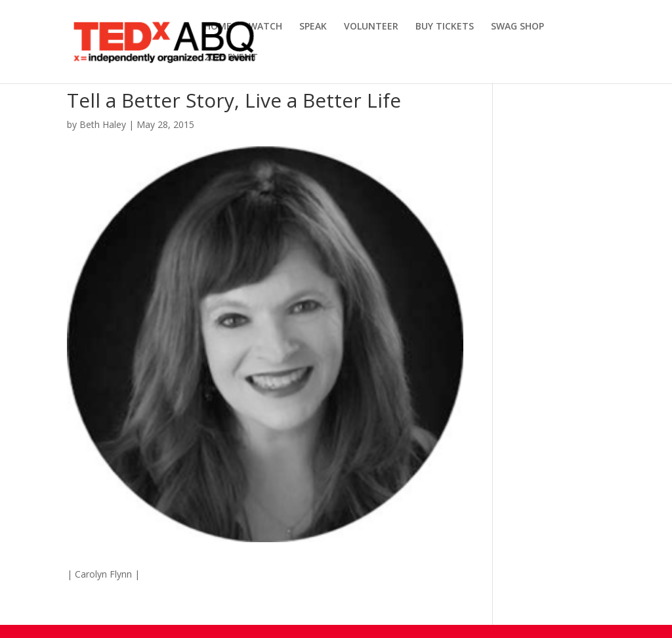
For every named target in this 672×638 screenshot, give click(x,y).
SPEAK (313, 27)
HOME (218, 27)
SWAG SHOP (517, 27)
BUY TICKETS (445, 27)
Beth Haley (103, 124)
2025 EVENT (231, 58)
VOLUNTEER (371, 27)
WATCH (265, 27)
